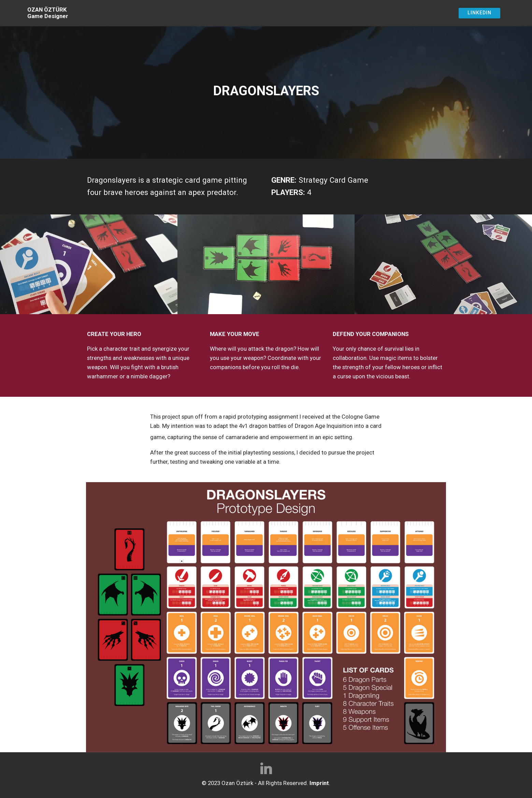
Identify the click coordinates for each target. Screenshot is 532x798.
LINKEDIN (479, 13)
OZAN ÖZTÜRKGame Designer (48, 13)
